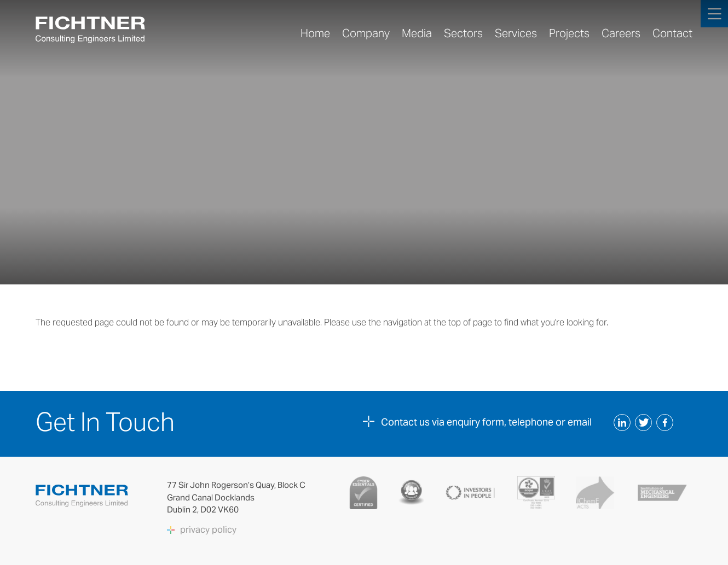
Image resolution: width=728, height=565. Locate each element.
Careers (621, 33)
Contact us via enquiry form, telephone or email (486, 422)
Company (366, 33)
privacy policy (208, 530)
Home (315, 33)
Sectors (463, 33)
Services (516, 33)
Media (417, 33)
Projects (569, 33)
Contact (672, 33)
